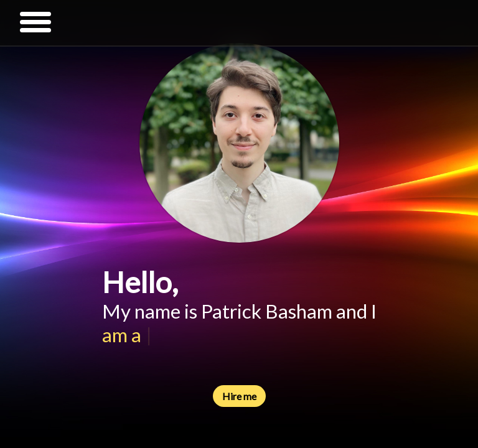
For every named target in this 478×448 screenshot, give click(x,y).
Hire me (239, 396)
